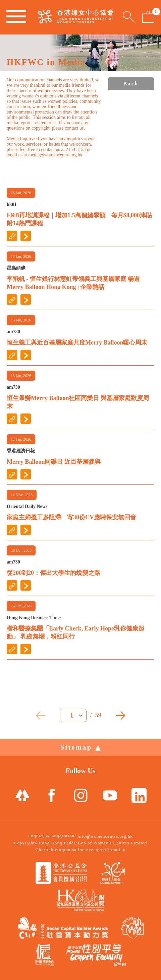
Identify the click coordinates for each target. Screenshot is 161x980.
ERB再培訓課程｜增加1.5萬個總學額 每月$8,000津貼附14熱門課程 (79, 219)
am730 (13, 332)
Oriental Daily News (27, 506)
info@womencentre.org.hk (105, 836)
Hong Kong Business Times (34, 618)
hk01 (12, 204)
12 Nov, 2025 (22, 495)
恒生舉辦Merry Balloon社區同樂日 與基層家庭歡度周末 (78, 402)
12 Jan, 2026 (21, 439)
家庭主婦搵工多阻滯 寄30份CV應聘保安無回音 (71, 517)
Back (131, 84)
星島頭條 (16, 268)
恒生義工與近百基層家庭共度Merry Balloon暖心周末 (77, 343)
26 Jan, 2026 (21, 193)
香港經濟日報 (21, 451)
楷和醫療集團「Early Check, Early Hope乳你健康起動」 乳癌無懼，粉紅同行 (75, 632)
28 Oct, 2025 (21, 550)
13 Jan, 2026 (21, 256)
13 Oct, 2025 (21, 606)
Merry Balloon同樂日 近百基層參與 (54, 462)
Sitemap (81, 747)
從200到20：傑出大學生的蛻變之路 (53, 573)
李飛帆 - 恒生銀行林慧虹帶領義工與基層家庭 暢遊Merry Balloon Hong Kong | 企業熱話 (73, 283)
